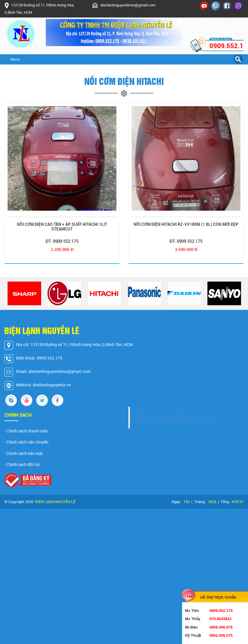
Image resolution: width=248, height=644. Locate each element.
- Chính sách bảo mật (24, 453)
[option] (24, 293)
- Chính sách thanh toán (26, 431)
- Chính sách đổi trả (22, 465)
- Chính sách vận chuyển (26, 442)
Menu (15, 59)
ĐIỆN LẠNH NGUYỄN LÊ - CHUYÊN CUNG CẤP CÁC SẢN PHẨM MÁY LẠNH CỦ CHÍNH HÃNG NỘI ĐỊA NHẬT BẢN (184, 418)
